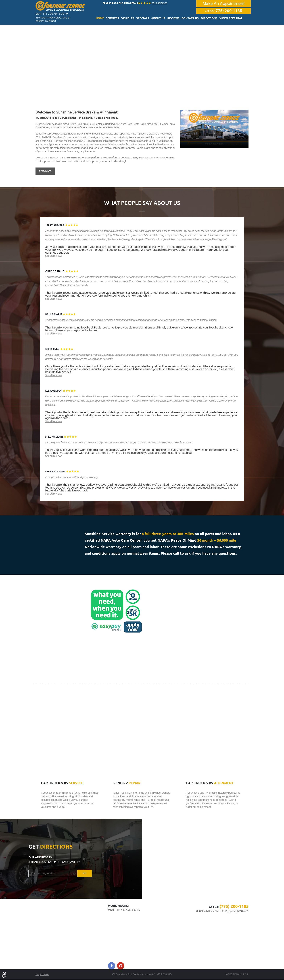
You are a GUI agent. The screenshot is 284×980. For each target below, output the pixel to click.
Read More (45, 171)
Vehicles (132, 19)
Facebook (112, 966)
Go (83, 873)
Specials (145, 19)
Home (107, 19)
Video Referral (225, 19)
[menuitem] (107, 19)
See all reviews (54, 256)
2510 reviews (159, 3)
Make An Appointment (224, 4)
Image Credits (42, 975)
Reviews (173, 19)
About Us (159, 19)
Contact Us (188, 19)
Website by (237, 975)
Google (121, 966)
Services (118, 19)
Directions (205, 19)
